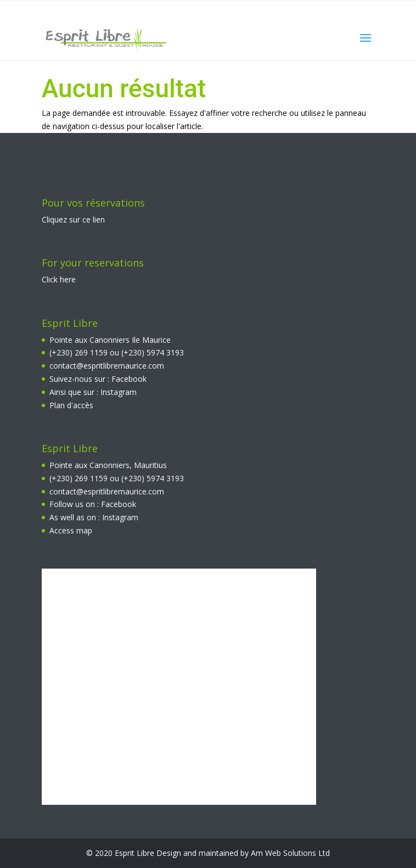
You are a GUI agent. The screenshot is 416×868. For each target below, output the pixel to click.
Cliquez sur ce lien (73, 219)
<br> (179, 687)
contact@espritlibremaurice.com (107, 366)
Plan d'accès (71, 405)
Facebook (129, 379)
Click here (59, 279)
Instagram (119, 392)
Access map (71, 530)
